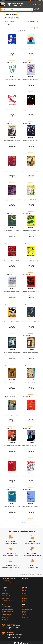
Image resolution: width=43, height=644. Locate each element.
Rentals (24, 590)
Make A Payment (6, 595)
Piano (18, 13)
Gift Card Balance (6, 599)
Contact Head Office (27, 610)
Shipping (24, 602)
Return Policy (5, 618)
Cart (3, 592)
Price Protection (6, 613)
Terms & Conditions (7, 614)
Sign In (4, 589)
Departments (7, 13)
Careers (24, 611)
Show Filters (7, 24)
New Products (26, 589)
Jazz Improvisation (24, 13)
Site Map (24, 613)
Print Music (13, 13)
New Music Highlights (10, 15)
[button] (32, 4)
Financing (25, 599)
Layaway (24, 600)
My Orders (4, 597)
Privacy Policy (5, 616)
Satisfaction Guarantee (7, 611)
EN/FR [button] (40, 1)
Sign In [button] (32, 1)
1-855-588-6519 (6, 580)
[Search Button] (32, 9)
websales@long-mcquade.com (10, 582)
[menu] (39, 4)
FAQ (23, 606)
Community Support (7, 606)
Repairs (24, 594)
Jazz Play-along (31, 21)
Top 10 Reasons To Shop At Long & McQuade (31, 574)
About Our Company (7, 608)
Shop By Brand (26, 614)
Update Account (6, 594)
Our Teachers (5, 619)
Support (24, 597)
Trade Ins (25, 595)
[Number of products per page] (32, 28)
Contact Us (3, 1)
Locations (25, 608)
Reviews (24, 616)
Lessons (24, 592)
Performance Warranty (7, 610)
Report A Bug (25, 618)
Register (4, 590)
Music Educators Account (8, 600)
